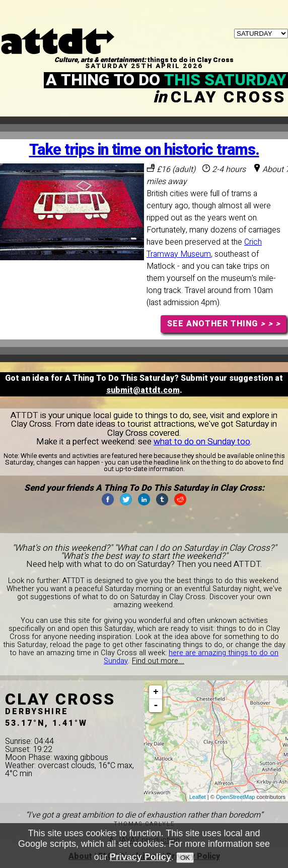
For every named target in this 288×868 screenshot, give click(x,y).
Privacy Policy (140, 859)
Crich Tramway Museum (204, 248)
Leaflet (198, 797)
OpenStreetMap (236, 797)
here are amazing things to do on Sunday (191, 657)
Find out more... (158, 661)
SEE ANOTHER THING (224, 324)
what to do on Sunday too (202, 442)
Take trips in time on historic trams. (144, 150)
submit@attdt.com (143, 390)
